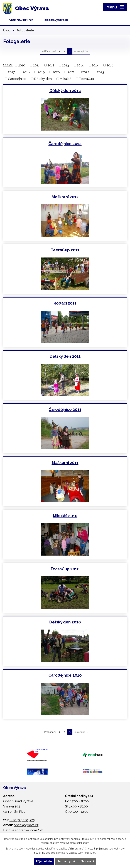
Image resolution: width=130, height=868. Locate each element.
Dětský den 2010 (65, 622)
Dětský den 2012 (65, 90)
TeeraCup (86, 79)
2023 (101, 72)
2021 (71, 72)
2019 (41, 72)
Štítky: (8, 65)
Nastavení (87, 861)
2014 (80, 65)
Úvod (7, 30)
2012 (51, 65)
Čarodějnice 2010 (65, 675)
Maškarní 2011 (65, 463)
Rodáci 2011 (65, 303)
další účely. (83, 843)
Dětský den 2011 (65, 356)
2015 (95, 65)
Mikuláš (65, 79)
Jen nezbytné (66, 861)
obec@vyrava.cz (56, 20)
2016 (110, 65)
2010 (22, 65)
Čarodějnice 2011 (65, 409)
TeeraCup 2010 (65, 569)
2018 (26, 72)
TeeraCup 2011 (65, 250)
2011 (36, 65)
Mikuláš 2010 (65, 516)
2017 (11, 72)
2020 (56, 72)
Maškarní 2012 (65, 197)
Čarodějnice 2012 (65, 144)
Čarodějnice (17, 79)
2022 (86, 72)
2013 (65, 65)
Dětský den (43, 79)
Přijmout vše (44, 861)
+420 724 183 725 (21, 20)
